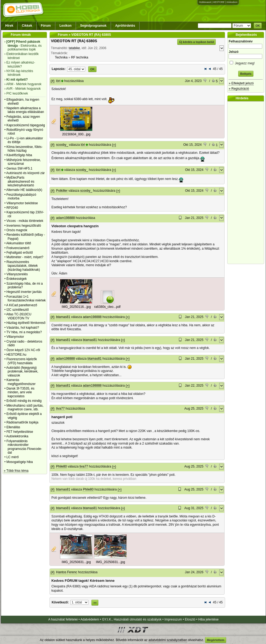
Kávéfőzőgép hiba (19, 155)
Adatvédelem (90, 619)
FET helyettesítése (20, 432)
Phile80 (61, 466)
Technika (61, 57)
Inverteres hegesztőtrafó (24, 226)
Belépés (246, 74)
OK (258, 26)
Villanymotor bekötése (22, 203)
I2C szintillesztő (18, 310)
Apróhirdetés (125, 26)
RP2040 (12, 208)
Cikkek (27, 26)
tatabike (74, 48)
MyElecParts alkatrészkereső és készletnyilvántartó (20, 181)
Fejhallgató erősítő (20, 253)
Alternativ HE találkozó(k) (24, 190)
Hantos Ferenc (67, 572)
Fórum (46, 26)
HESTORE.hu (16, 355)
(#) (53, 81)
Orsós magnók (17, 230)
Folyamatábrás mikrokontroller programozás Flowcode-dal (24, 447)
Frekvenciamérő (18, 248)
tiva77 (60, 409)
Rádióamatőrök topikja (22, 422)
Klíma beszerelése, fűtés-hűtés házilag (24, 149)
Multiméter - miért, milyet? (25, 257)
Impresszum (173, 619)
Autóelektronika (17, 436)
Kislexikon (232, 2)
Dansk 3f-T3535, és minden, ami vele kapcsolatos (20, 392)
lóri (58, 81)
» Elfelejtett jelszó (241, 83)
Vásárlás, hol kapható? (23, 328)
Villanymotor (15, 337)
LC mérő (13, 457)
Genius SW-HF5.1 (19, 168)
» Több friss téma (16, 471)
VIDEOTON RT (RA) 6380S (74, 41)
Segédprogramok (93, 26)
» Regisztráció (239, 89)
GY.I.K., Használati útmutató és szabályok (132, 619)
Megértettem (216, 640)
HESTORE (219, 2)
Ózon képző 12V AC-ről (23, 350)
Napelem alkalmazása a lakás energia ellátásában (25, 110)
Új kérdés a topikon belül (196, 42)
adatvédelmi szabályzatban (168, 640)
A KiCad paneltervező (22, 305)
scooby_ (62, 145)
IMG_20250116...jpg (76, 307)
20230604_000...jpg (76, 134)
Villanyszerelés (17, 274)
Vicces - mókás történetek (25, 221)
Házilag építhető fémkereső (26, 323)
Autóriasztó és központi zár (25, 173)
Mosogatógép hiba (20, 462)
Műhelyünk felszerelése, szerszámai (24, 162)
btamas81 (63, 317)
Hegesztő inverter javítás (24, 292)
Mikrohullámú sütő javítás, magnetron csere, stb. (25, 407)
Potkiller (62, 191)
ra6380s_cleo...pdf (107, 307)
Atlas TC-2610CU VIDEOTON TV (19, 316)
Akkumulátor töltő (19, 243)
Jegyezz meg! (246, 62)
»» (95, 603)
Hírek (9, 26)
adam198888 (65, 218)
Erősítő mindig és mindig (24, 401)
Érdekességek (17, 279)
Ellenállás (13, 427)
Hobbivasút (205, 2)
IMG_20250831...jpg (76, 562)
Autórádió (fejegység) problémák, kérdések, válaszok (22, 372)
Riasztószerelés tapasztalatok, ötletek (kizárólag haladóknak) (23, 266)
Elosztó (190, 619)
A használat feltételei (63, 619)
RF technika (80, 57)
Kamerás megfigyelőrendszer (21, 382)
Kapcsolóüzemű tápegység (26, 125)
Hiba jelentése (209, 619)
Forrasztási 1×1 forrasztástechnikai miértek (26, 299)
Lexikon (65, 26)
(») (114, 145)
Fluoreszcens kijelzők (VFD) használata (22, 361)
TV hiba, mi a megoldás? (24, 332)
